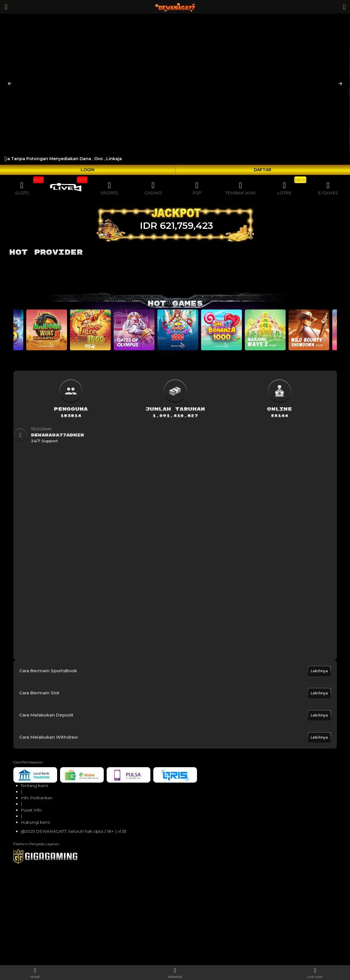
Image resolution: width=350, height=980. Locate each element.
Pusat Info (31, 810)
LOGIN (88, 170)
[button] (10, 84)
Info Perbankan (37, 798)
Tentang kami (34, 786)
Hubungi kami (35, 822)
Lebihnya (319, 671)
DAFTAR (263, 170)
